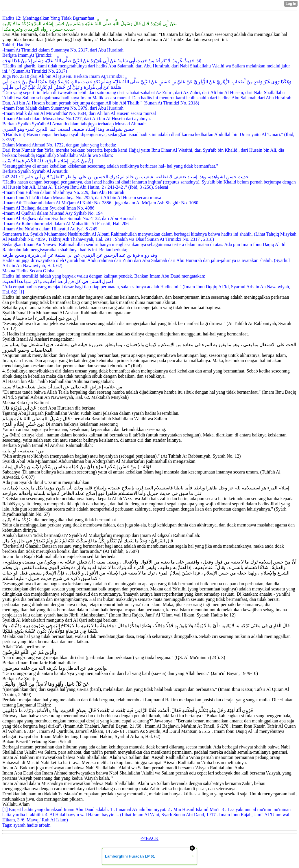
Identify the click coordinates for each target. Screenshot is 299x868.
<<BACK (150, 838)
